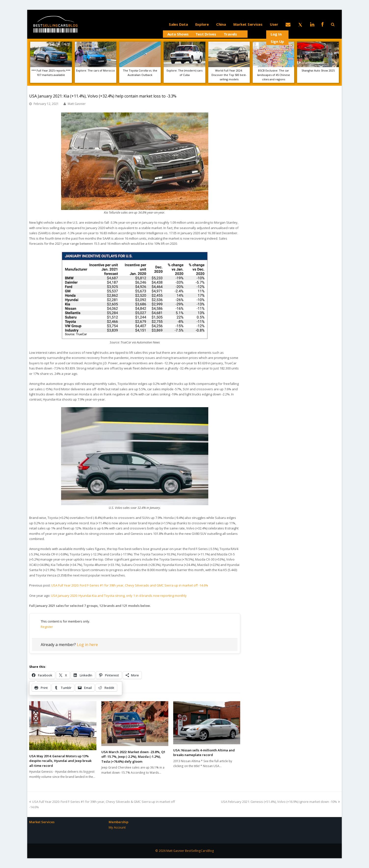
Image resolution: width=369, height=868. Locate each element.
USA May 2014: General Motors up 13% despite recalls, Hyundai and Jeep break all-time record (60, 761)
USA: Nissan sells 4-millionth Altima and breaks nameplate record (204, 753)
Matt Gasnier (77, 104)
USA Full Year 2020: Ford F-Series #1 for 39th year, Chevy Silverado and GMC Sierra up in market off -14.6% (130, 585)
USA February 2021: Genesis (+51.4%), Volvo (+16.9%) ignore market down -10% (280, 802)
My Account (117, 827)
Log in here (87, 645)
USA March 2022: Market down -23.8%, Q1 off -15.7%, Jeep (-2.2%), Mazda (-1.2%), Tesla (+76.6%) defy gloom (133, 757)
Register (47, 627)
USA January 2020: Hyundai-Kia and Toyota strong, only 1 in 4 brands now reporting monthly (119, 596)
